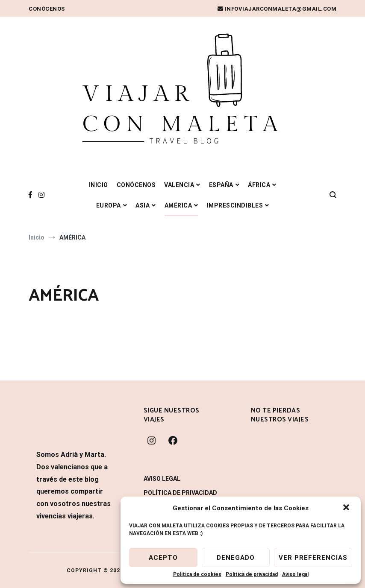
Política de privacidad (252, 574)
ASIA (143, 205)
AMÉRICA (178, 205)
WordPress (84, 574)
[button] (347, 508)
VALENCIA (179, 185)
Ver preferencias (313, 558)
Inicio (99, 185)
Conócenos (47, 9)
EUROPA (109, 205)
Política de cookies (197, 574)
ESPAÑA (221, 185)
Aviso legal (295, 574)
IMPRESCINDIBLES (235, 205)
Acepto (163, 558)
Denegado (236, 558)
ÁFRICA (259, 185)
